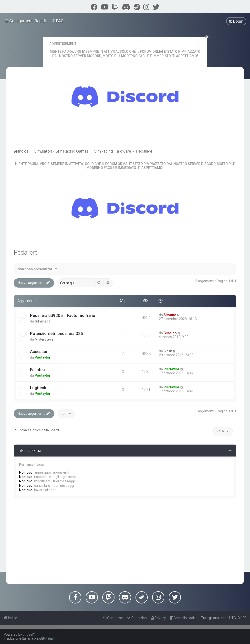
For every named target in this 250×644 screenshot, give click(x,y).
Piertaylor (43, 357)
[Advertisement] (125, 540)
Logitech (38, 388)
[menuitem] (58, 21)
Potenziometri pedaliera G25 (57, 333)
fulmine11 (43, 321)
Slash (168, 351)
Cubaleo (170, 333)
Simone (170, 315)
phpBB (28, 634)
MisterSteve (44, 339)
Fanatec (37, 370)
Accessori (39, 352)
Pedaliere (26, 253)
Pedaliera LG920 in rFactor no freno (63, 315)
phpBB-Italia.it (45, 638)
